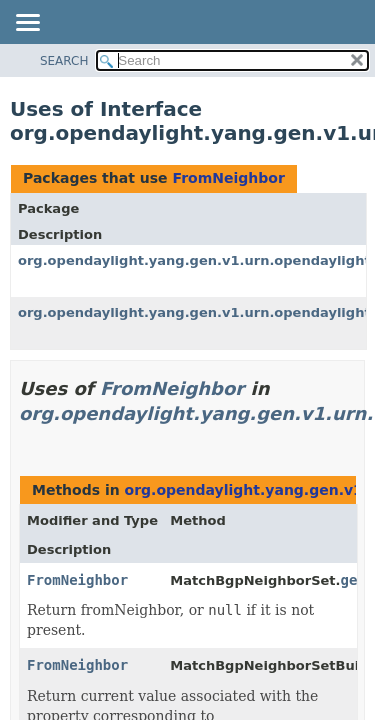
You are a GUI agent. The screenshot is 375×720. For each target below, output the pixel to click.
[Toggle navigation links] (27, 24)
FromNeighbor (228, 178)
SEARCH (64, 61)
